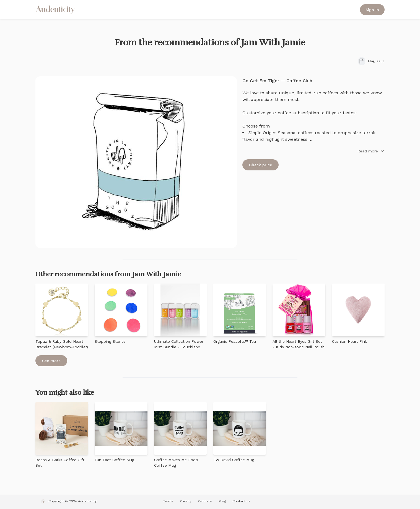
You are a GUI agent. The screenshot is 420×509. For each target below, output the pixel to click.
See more (51, 361)
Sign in (372, 10)
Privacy (186, 501)
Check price (260, 165)
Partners (205, 501)
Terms (168, 501)
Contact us (241, 501)
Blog (222, 501)
